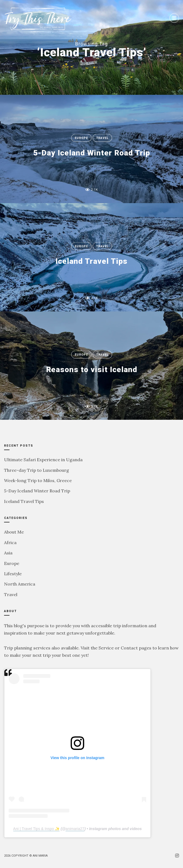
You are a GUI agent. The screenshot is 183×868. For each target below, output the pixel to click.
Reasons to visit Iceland (92, 370)
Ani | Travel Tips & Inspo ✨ (37, 829)
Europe (81, 138)
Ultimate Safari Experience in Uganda (43, 460)
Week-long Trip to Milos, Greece (38, 480)
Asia (8, 553)
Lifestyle (13, 574)
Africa (10, 542)
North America (20, 584)
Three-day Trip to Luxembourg (37, 470)
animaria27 (75, 829)
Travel (102, 138)
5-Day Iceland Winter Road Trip (92, 153)
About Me (14, 532)
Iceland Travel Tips (91, 261)
